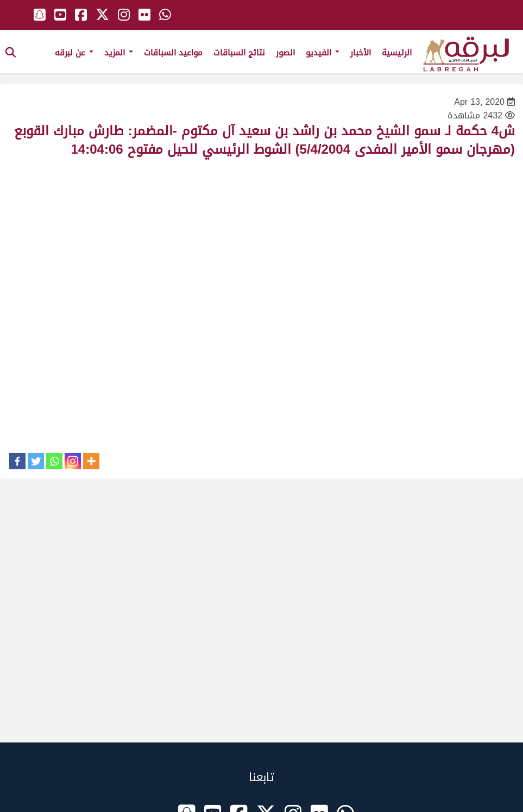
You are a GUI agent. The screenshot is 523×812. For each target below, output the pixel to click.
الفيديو (323, 53)
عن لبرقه (74, 53)
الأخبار (361, 53)
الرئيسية (397, 53)
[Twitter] (36, 461)
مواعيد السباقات (173, 53)
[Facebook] (17, 461)
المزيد (119, 53)
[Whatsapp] (54, 461)
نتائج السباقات (239, 53)
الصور (285, 53)
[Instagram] (73, 461)
